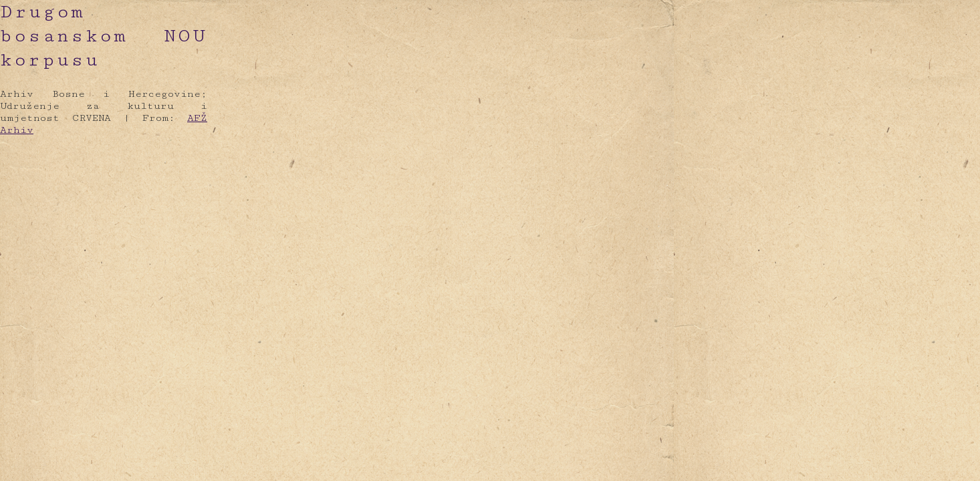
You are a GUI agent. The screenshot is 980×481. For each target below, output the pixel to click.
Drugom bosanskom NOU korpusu (104, 36)
